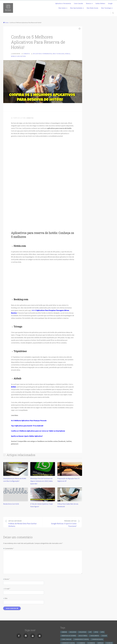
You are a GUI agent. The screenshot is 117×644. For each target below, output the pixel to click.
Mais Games (62, 8)
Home (7, 23)
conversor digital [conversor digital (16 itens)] (97, 640)
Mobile (68, 54)
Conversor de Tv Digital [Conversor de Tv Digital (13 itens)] (82, 640)
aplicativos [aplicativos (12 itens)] (83, 633)
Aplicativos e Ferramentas (63, 3)
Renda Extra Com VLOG (11, 505)
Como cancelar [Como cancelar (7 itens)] (67, 640)
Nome (7, 580)
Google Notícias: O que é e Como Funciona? (61, 524)
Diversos (89, 3)
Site (6, 599)
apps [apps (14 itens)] (103, 633)
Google (110, 3)
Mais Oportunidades (76, 8)
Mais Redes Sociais (92, 8)
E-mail (8, 589)
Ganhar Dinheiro (100, 3)
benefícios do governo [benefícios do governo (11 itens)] (69, 636)
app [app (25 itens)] (90, 633)
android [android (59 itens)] (64, 633)
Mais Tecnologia (106, 8)
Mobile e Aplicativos (18, 56)
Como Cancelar (78, 3)
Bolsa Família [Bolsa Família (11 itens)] (83, 636)
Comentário (9, 549)
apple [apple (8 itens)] (96, 633)
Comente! (27, 54)
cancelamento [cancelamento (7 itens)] (95, 636)
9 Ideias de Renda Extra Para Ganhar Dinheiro (24, 524)
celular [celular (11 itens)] (104, 636)
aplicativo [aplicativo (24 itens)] (73, 633)
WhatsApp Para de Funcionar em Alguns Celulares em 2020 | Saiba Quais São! (41, 482)
